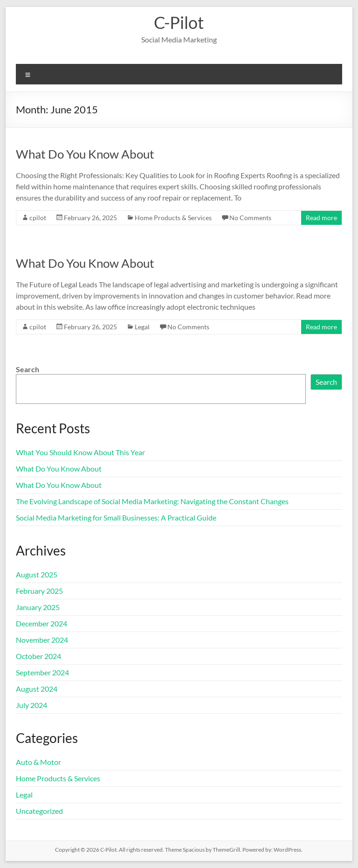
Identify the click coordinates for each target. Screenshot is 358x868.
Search (28, 369)
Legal (142, 327)
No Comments (250, 218)
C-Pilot (179, 22)
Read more (321, 218)
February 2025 (39, 591)
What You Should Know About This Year (80, 452)
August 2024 (37, 689)
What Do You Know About (85, 154)
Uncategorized (39, 811)
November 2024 (42, 640)
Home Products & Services (173, 218)
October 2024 (38, 656)
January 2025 (38, 607)
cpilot (38, 218)
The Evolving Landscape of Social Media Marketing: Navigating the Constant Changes (152, 501)
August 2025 (37, 574)
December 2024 (41, 623)
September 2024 (42, 672)
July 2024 (31, 705)
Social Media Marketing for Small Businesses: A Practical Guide (116, 517)
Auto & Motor (38, 762)
